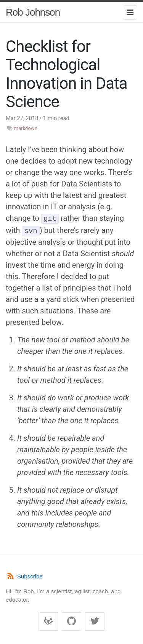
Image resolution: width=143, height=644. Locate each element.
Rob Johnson (33, 12)
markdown (26, 128)
